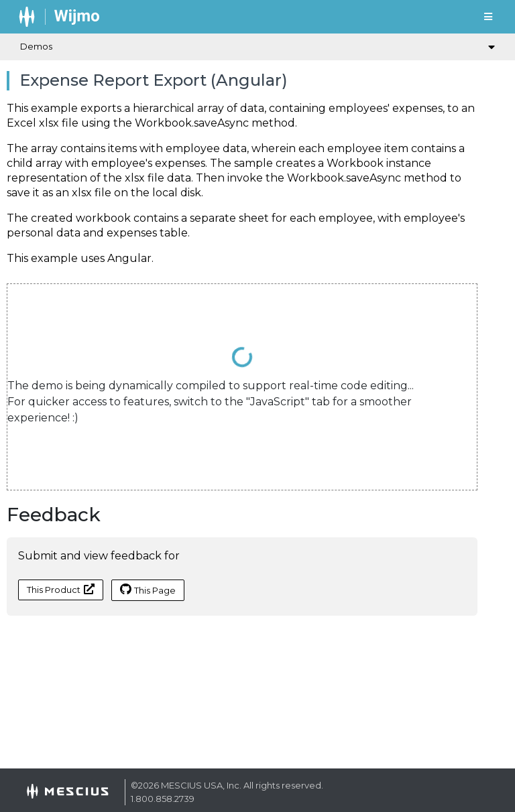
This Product (61, 589)
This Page (148, 590)
